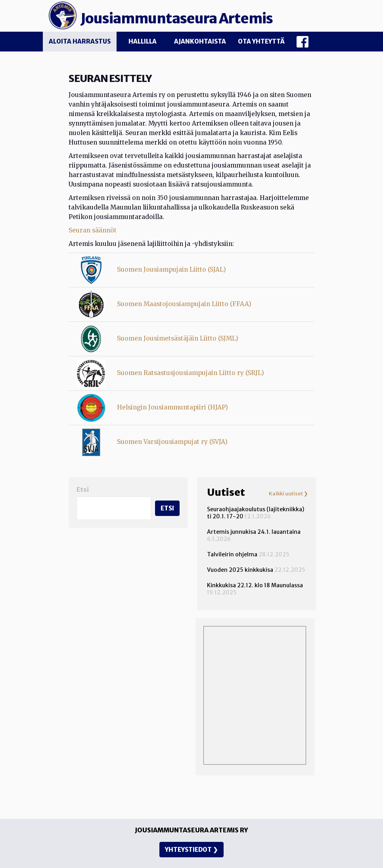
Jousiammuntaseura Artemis (177, 19)
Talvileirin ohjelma (232, 554)
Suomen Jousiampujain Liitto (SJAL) (171, 269)
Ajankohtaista (200, 41)
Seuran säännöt (93, 230)
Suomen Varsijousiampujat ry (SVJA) (172, 442)
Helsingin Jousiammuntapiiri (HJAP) (172, 407)
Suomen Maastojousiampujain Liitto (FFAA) (184, 304)
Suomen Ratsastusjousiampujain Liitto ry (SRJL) (191, 373)
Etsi (83, 490)
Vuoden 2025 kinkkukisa (240, 570)
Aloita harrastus (80, 41)
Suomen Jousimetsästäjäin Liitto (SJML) (178, 338)
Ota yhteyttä (261, 41)
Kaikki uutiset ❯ (288, 494)
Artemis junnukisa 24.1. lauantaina (254, 532)
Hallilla (143, 41)
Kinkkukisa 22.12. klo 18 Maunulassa (255, 585)
